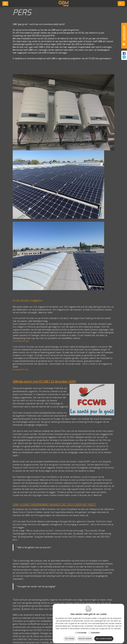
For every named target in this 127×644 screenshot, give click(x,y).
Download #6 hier (21, 341)
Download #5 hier (21, 370)
